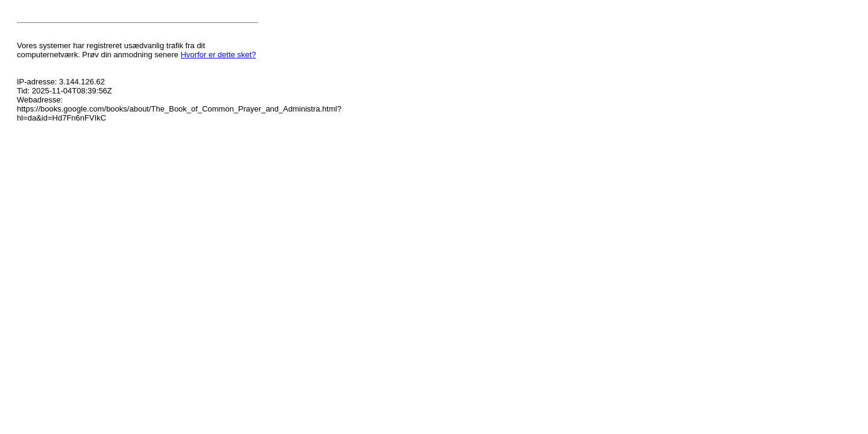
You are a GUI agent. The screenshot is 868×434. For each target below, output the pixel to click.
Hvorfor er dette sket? (219, 55)
